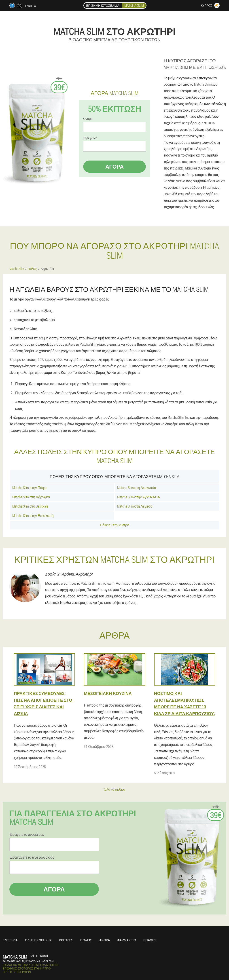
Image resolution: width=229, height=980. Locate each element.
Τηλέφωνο (90, 138)
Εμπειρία (10, 940)
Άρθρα (105, 940)
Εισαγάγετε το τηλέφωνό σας (32, 857)
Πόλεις (86, 940)
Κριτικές (66, 940)
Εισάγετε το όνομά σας (27, 834)
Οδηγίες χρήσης (38, 940)
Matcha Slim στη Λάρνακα (31, 497)
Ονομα (88, 119)
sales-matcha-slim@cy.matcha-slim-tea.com (28, 961)
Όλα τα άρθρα (114, 789)
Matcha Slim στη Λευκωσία (137, 488)
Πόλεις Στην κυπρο (115, 525)
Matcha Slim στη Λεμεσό (135, 506)
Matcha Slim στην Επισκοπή (33, 515)
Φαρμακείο (127, 940)
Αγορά (114, 167)
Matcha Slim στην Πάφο (29, 488)
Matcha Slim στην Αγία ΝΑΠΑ (139, 497)
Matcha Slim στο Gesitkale (30, 506)
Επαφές (150, 940)
